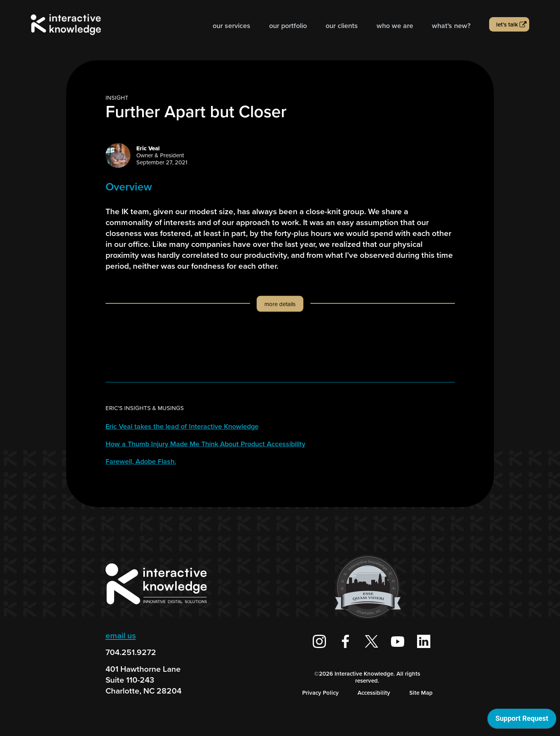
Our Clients (342, 26)
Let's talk (507, 25)
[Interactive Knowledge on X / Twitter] (372, 641)
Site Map (421, 693)
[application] (522, 720)
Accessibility (374, 693)
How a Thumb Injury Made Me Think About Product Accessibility (205, 444)
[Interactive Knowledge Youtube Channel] (398, 641)
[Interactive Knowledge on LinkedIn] (424, 641)
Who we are (395, 26)
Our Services (232, 26)
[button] (280, 311)
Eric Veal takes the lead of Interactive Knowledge (182, 426)
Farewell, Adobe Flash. (141, 461)
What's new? (451, 26)
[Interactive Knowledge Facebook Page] (345, 641)
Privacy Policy (321, 693)
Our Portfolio (288, 26)
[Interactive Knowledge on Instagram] (319, 641)
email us (121, 635)
